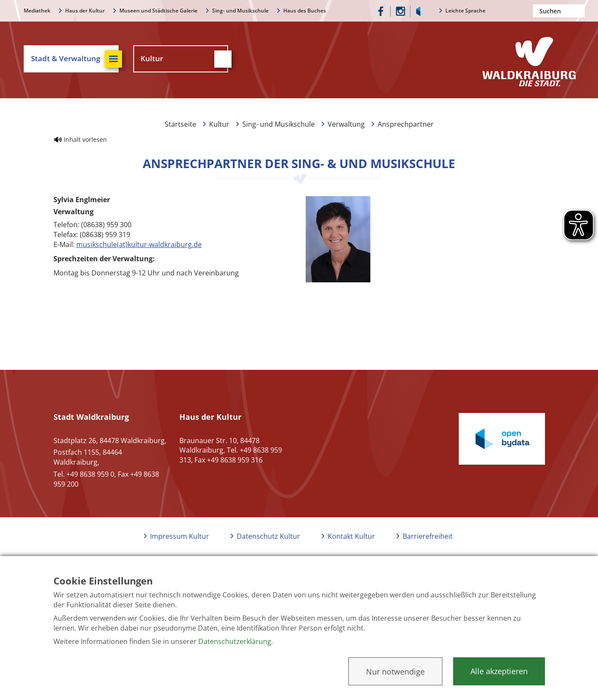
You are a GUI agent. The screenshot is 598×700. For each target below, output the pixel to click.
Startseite (180, 124)
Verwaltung (346, 124)
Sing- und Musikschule (240, 11)
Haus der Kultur (85, 11)
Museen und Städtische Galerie (158, 11)
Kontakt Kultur (351, 536)
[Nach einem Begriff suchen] (559, 11)
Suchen (578, 11)
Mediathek (37, 11)
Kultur (219, 124)
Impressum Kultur (180, 536)
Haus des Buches (305, 11)
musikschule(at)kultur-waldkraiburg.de (139, 244)
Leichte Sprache (465, 11)
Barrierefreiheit (428, 536)
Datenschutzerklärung (235, 641)
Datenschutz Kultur (268, 536)
